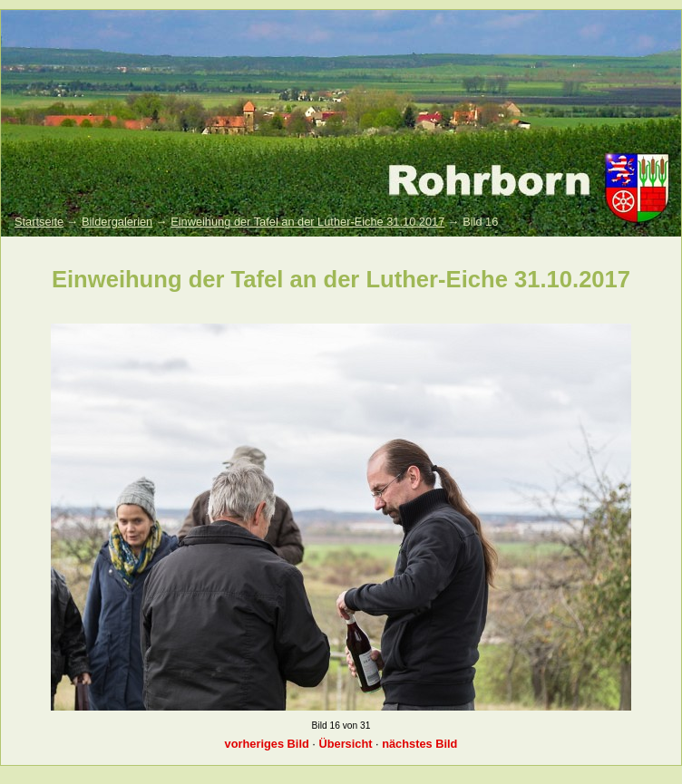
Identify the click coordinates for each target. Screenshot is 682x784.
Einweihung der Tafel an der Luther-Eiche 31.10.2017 (307, 222)
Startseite (39, 222)
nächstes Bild (419, 744)
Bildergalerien (117, 222)
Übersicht (345, 744)
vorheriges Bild (267, 744)
